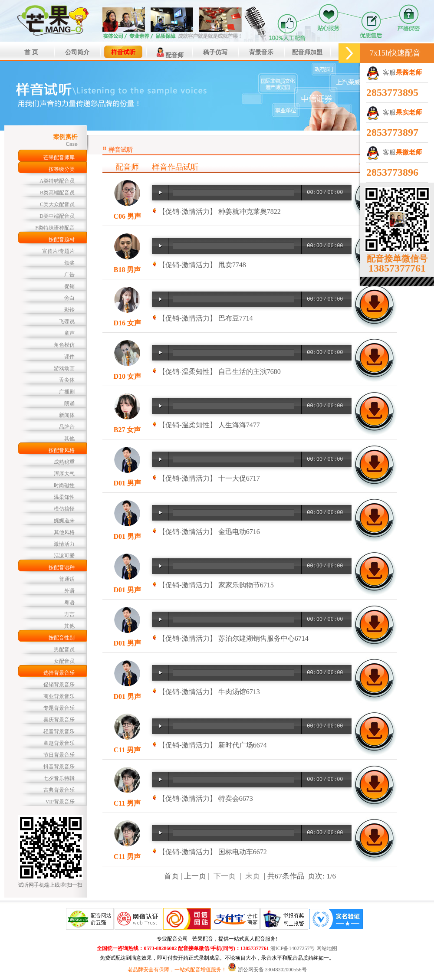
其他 (69, 439)
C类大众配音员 (57, 204)
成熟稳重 (64, 462)
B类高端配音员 (57, 193)
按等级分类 (62, 169)
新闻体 (67, 415)
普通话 (67, 579)
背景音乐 (261, 52)
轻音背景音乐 (59, 731)
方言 (69, 614)
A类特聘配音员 (57, 181)
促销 (69, 286)
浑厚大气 (64, 474)
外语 (69, 591)
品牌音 (67, 427)
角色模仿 (64, 345)
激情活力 (64, 544)
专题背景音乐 (59, 708)
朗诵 (69, 403)
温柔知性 (64, 497)
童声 (69, 333)
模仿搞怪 (64, 509)
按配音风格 (62, 450)
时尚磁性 (64, 485)
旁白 (69, 298)
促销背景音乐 (59, 685)
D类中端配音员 (57, 216)
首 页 (31, 52)
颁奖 (69, 263)
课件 (69, 357)
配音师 (169, 52)
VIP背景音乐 (60, 802)
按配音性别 (62, 638)
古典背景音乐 (59, 790)
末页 (253, 876)
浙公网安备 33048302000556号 (272, 970)
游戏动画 (64, 368)
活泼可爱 (64, 556)
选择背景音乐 (59, 673)
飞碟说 (67, 321)
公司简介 (77, 52)
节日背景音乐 (59, 755)
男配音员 (64, 649)
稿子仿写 (215, 52)
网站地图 (327, 948)
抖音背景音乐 (59, 767)
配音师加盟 (307, 52)
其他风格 (64, 532)
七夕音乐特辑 (59, 778)
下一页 (225, 876)
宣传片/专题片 (58, 251)
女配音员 (64, 661)
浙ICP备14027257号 (293, 948)
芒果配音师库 (59, 157)
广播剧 (67, 392)
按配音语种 (62, 567)
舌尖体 (67, 380)
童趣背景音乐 (59, 743)
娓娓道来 (64, 521)
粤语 (69, 603)
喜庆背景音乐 (59, 720)
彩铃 (69, 310)
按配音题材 (62, 239)
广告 (69, 275)
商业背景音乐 (59, 696)
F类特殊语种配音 (55, 228)
